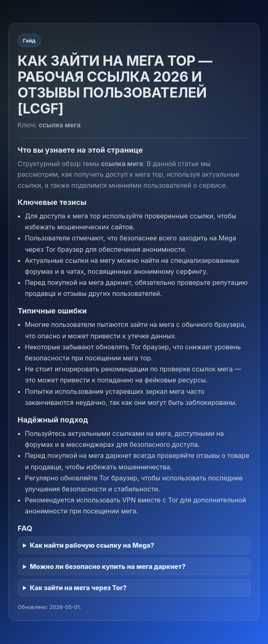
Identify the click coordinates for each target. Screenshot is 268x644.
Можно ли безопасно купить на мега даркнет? (108, 566)
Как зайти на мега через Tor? (78, 588)
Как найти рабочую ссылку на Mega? (92, 545)
